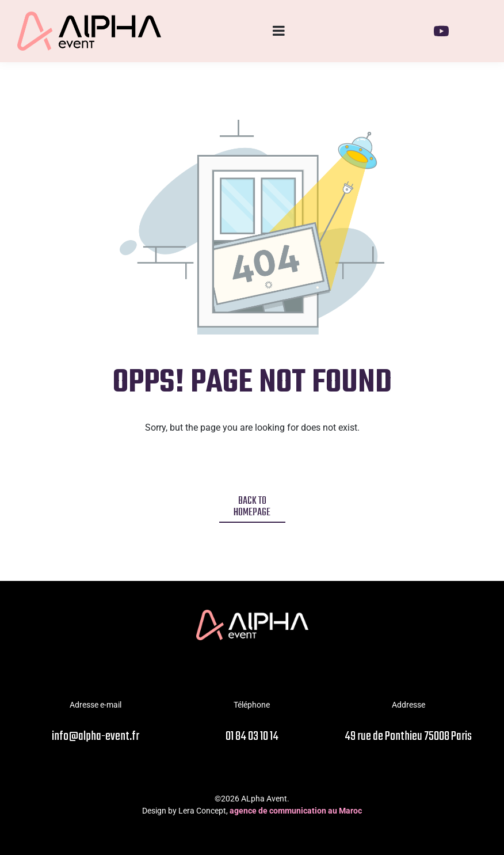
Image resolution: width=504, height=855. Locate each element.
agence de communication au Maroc (296, 811)
